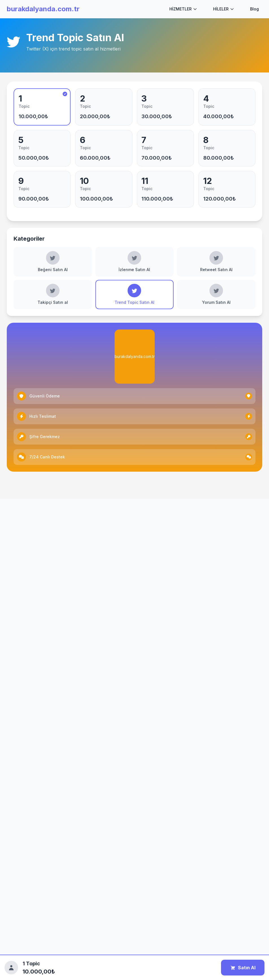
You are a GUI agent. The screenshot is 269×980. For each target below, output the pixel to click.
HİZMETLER (183, 9)
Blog (254, 9)
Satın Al (243, 968)
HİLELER (224, 9)
